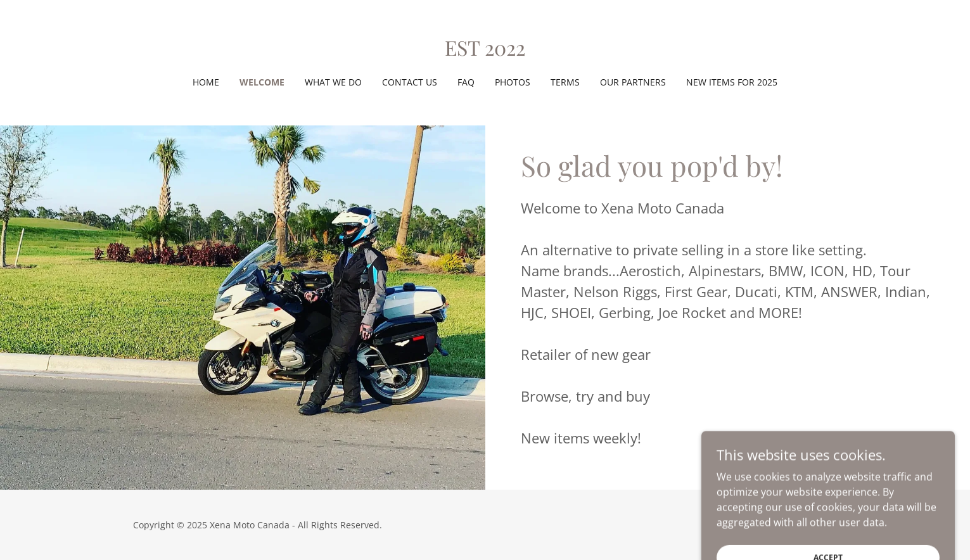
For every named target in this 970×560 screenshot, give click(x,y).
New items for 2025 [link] (732, 82)
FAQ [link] (466, 82)
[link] (485, 52)
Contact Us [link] (410, 82)
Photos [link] (513, 82)
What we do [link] (333, 82)
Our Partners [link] (633, 82)
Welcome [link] (262, 82)
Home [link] (206, 82)
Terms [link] (565, 82)
